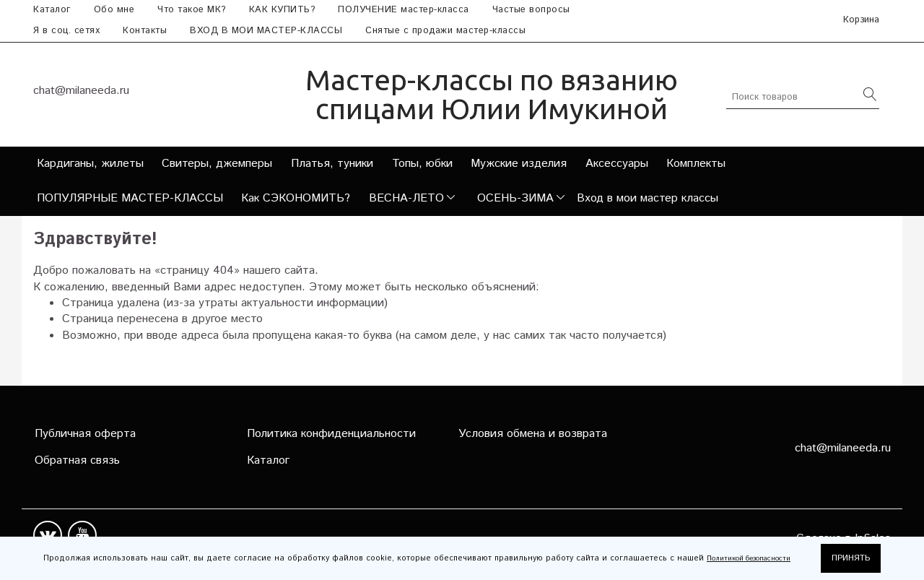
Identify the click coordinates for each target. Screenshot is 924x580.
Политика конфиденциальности (331, 434)
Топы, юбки (422, 164)
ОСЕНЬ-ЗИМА (515, 198)
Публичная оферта (85, 434)
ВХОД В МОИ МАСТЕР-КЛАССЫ (266, 31)
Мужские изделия (519, 164)
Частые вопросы (531, 10)
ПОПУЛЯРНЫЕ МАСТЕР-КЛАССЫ (130, 198)
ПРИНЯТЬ (851, 558)
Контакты (145, 31)
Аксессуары (617, 164)
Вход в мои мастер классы (648, 198)
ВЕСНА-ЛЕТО (406, 198)
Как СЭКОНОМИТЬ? (296, 198)
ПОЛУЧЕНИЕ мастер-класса (404, 10)
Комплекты (696, 164)
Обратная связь (77, 460)
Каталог (52, 10)
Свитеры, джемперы (217, 164)
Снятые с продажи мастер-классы (445, 31)
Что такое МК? (192, 10)
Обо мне (114, 10)
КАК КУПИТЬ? (282, 10)
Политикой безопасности (749, 558)
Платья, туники (332, 164)
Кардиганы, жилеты (90, 164)
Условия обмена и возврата (533, 434)
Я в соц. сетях (66, 31)
